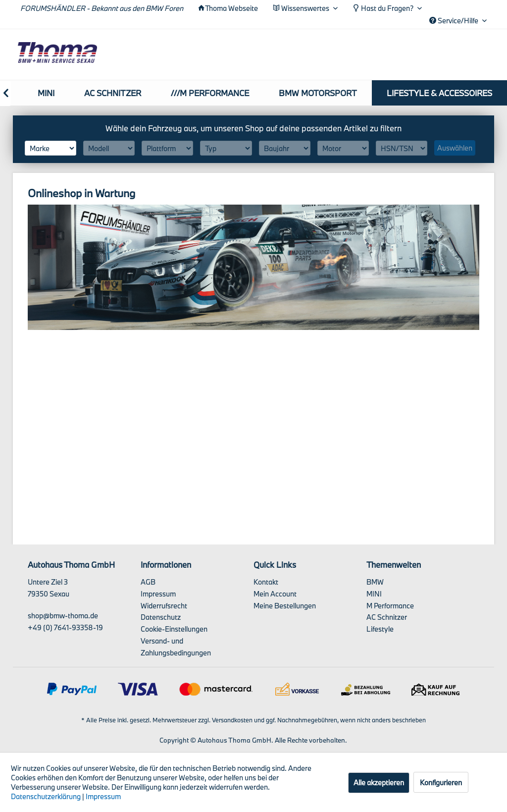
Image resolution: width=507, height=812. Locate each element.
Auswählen (455, 148)
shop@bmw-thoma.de (63, 616)
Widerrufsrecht (164, 606)
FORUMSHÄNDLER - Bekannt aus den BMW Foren (102, 8)
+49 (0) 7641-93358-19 (65, 627)
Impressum (158, 594)
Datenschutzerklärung (46, 796)
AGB (148, 582)
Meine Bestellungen (285, 606)
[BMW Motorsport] (318, 93)
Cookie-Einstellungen (174, 629)
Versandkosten (232, 720)
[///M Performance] (210, 93)
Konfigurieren (441, 783)
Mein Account (275, 594)
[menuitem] (46, 93)
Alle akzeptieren (379, 783)
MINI (374, 594)
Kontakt (266, 582)
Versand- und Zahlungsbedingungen (176, 647)
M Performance (390, 606)
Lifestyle (380, 629)
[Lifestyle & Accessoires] (439, 93)
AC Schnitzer (387, 617)
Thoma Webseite (231, 8)
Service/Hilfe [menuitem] (455, 21)
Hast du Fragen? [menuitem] (384, 8)
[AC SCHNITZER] (113, 93)
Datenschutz (161, 617)
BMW (375, 582)
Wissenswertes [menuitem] (302, 8)
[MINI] (46, 93)
